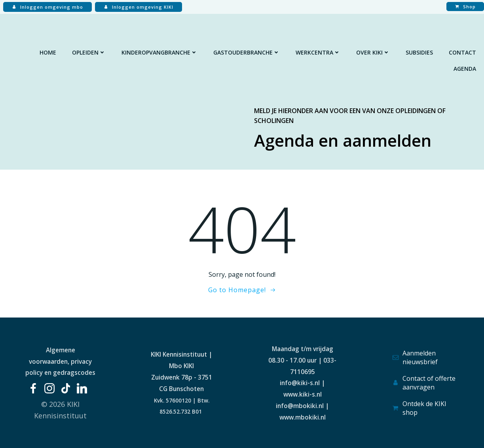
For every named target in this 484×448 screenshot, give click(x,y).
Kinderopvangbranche (159, 52)
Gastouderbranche (247, 52)
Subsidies (419, 52)
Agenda (465, 69)
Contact (462, 52)
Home (48, 52)
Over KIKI (373, 52)
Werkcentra (318, 52)
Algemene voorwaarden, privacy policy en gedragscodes (60, 361)
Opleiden (89, 52)
